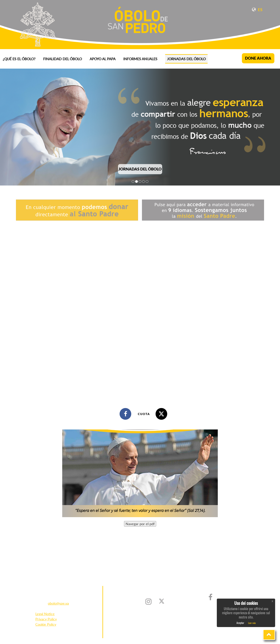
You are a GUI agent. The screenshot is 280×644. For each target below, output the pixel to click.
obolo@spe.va (58, 603)
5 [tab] (147, 182)
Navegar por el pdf (140, 524)
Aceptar (240, 623)
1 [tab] (133, 182)
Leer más (252, 623)
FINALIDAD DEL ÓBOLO (63, 59)
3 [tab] (140, 182)
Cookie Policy (46, 624)
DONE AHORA (258, 58)
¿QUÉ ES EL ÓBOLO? (19, 59)
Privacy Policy (46, 619)
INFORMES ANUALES (140, 59)
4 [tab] (143, 182)
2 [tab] (136, 182)
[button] (269, 635)
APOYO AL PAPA (103, 59)
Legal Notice (45, 614)
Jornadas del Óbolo (186, 59)
